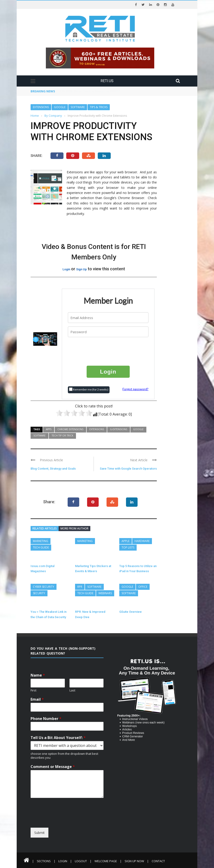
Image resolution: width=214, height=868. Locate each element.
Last (72, 690)
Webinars (105, 593)
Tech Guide (41, 547)
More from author (74, 528)
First (33, 690)
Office (143, 587)
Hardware (142, 541)
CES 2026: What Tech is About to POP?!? (90, 91)
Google (60, 107)
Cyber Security (44, 587)
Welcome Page (106, 861)
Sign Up (82, 269)
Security (39, 593)
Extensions (41, 107)
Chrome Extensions (70, 429)
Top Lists (128, 547)
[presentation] (108, 351)
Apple (126, 541)
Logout (81, 861)
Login (66, 269)
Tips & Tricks (99, 107)
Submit (39, 833)
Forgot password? (135, 389)
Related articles (45, 528)
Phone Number (46, 719)
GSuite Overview (131, 612)
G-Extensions (119, 429)
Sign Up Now (134, 861)
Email (37, 699)
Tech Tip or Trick (62, 436)
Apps (49, 429)
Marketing (41, 541)
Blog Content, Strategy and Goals (53, 469)
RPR (80, 587)
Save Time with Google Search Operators (128, 469)
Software (78, 107)
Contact (158, 861)
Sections (44, 861)
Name (38, 675)
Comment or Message (53, 767)
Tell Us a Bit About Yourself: (58, 738)
